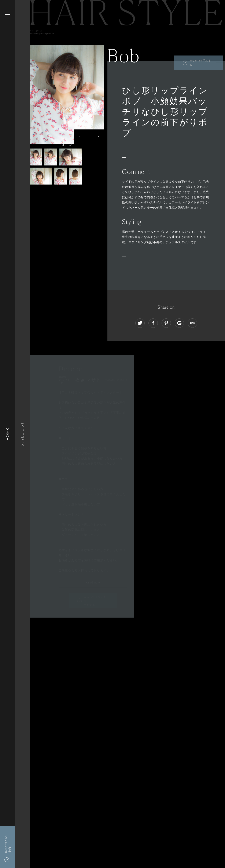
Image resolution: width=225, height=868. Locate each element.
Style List (22, 434)
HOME (7, 434)
